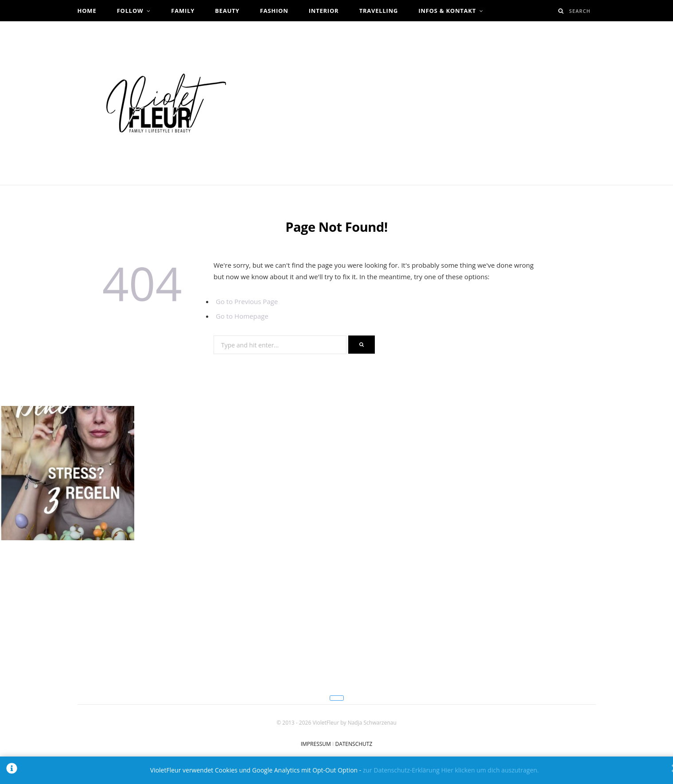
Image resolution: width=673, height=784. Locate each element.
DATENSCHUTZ (354, 744)
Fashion (274, 11)
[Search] (561, 11)
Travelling (379, 11)
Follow (130, 11)
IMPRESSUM (316, 744)
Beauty (227, 11)
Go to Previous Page (247, 301)
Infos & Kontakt (447, 11)
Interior (324, 11)
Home (87, 11)
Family (183, 11)
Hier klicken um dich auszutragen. (490, 770)
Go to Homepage (242, 316)
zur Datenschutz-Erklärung (401, 770)
